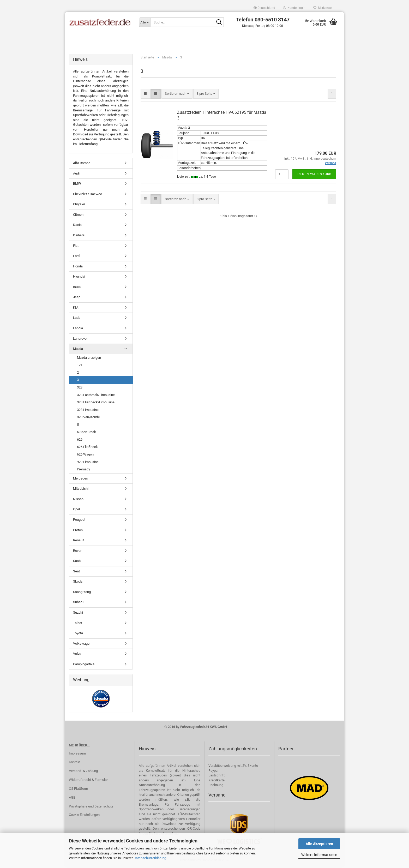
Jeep (77, 298)
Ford (76, 257)
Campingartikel (84, 665)
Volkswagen (82, 645)
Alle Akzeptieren (319, 844)
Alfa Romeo (82, 164)
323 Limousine (88, 411)
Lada (77, 319)
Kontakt (75, 763)
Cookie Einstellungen (84, 816)
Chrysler (79, 205)
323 (80, 388)
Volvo (77, 655)
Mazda (78, 350)
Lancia (78, 329)
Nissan (78, 500)
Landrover (80, 339)
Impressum (77, 754)
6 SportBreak (86, 433)
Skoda (78, 582)
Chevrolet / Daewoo (88, 195)
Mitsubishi (81, 490)
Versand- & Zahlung (83, 772)
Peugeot (79, 521)
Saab (77, 562)
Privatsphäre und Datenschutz (91, 807)
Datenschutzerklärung (150, 858)
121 (80, 366)
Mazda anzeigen (89, 359)
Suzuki (78, 613)
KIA (76, 309)
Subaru (78, 603)
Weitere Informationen (319, 855)
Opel (76, 510)
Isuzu (77, 288)
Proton (78, 531)
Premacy (83, 470)
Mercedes (80, 479)
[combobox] (177, 95)
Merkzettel (323, 8)
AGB (72, 798)
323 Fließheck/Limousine (96, 403)
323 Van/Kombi (88, 418)
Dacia (77, 226)
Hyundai (79, 277)
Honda (78, 267)
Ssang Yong (82, 593)
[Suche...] (145, 22)
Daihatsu (80, 236)
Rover (77, 551)
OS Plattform (78, 790)
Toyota (78, 634)
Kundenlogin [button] (294, 8)
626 (80, 441)
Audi (76, 174)
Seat (76, 572)
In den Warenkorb (314, 175)
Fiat (76, 246)
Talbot (78, 624)
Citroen (78, 216)
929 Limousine (88, 463)
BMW (77, 185)
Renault (79, 541)
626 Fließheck (87, 448)
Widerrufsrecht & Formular (88, 781)
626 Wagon (85, 455)
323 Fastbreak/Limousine (96, 396)
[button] (264, 8)
